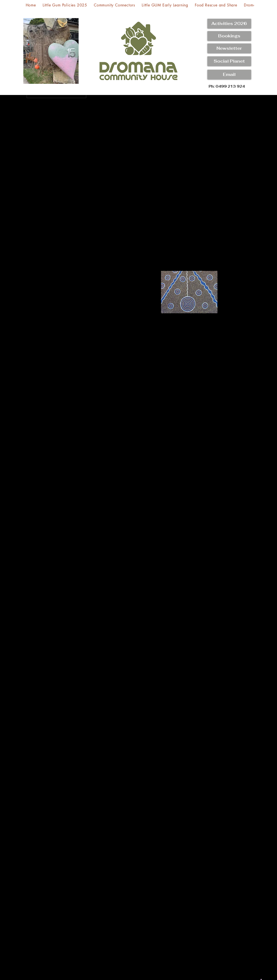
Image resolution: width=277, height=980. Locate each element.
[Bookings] (229, 36)
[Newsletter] (229, 48)
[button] (229, 61)
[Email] (229, 75)
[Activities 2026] (229, 24)
